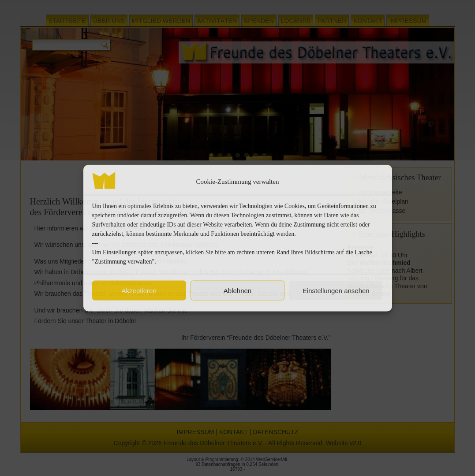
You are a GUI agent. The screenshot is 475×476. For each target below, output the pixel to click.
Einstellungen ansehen (336, 290)
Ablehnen (237, 290)
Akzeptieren (139, 290)
